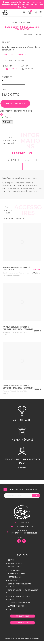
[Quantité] (13, 84)
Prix (4, 93)
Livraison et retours (16, 609)
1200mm (13, 71)
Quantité (7, 80)
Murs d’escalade (14, 570)
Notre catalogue (15, 580)
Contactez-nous (23, 619)
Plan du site (13, 583)
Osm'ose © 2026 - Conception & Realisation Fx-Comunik (22, 641)
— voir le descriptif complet (14, 57)
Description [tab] (22, 156)
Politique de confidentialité (19, 605)
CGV (10, 612)
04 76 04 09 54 (23, 525)
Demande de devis (22, 626)
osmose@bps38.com (23, 529)
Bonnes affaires (14, 573)
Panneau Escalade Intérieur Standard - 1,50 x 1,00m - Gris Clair (18, 390)
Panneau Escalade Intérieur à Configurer (16, 271)
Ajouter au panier (15, 106)
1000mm (24, 69)
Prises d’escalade (15, 566)
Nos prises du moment (17, 576)
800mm (8, 69)
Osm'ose (11, 563)
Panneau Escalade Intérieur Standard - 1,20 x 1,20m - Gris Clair (18, 331)
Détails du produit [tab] (22, 163)
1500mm (29, 71)
